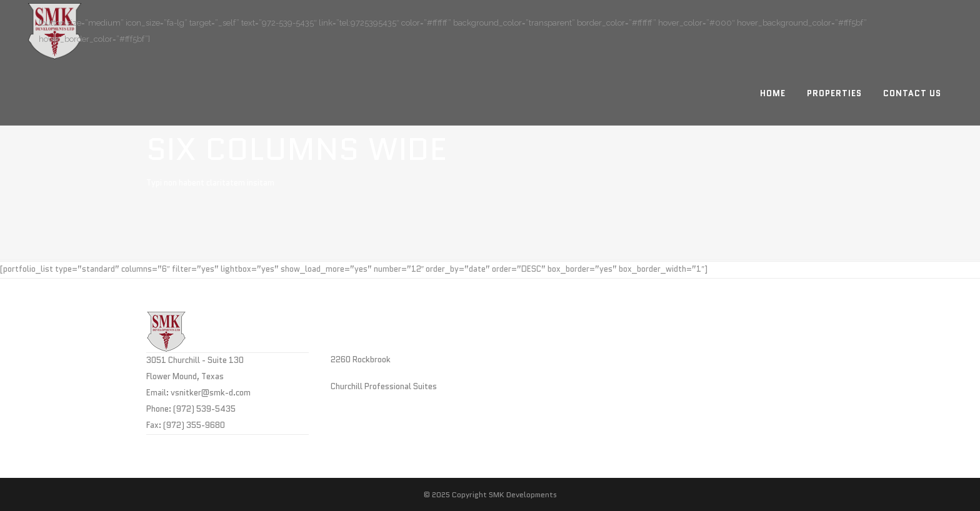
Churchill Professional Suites (384, 386)
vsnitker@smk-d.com (211, 393)
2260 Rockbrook (361, 360)
